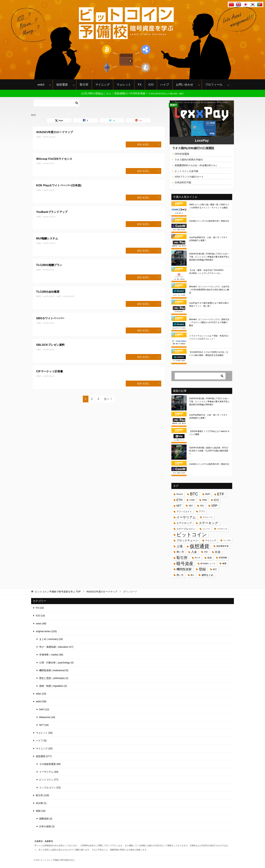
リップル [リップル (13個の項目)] (227, 540)
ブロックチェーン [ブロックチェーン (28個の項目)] (187, 540)
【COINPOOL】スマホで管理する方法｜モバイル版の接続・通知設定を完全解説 (209, 354)
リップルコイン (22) (50, 788)
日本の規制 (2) (47, 826)
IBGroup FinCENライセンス (54, 159)
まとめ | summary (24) (51, 639)
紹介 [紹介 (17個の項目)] (215, 569)
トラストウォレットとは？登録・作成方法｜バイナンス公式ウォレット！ (209, 337)
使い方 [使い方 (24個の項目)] (180, 552)
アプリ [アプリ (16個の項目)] (202, 511)
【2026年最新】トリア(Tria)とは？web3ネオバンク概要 (209, 433)
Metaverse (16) (47, 717)
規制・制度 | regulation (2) (53, 686)
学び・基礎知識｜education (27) (56, 647)
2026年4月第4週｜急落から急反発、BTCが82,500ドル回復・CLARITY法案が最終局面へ (209, 451)
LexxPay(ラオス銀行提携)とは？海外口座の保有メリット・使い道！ (209, 304)
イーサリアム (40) (49, 772)
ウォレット (124, 85)
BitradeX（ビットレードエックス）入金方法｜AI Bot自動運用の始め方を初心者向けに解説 (209, 290)
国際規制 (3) (46, 819)
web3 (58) (41, 701)
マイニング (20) (44, 748)
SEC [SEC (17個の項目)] (191, 506)
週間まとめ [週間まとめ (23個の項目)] (207, 575)
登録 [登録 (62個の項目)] (202, 569)
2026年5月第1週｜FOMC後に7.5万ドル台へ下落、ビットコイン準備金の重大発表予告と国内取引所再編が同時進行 (209, 257)
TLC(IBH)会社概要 (48, 292)
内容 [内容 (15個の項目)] (206, 552)
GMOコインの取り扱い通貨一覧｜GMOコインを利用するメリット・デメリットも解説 (209, 206)
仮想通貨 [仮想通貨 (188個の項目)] (199, 546)
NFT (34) (44, 725)
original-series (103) (46, 631)
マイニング (103, 85)
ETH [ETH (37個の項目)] (179, 500)
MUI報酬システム (47, 238)
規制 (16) (41, 811)
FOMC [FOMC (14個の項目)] (192, 500)
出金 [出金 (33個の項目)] (218, 552)
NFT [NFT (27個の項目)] (179, 506)
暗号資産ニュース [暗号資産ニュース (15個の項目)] (208, 564)
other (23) (41, 694)
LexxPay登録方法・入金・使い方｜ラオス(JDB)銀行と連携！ (208, 239)
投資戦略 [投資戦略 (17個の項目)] (223, 558)
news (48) (41, 624)
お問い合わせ (185, 85)
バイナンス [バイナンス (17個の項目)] (222, 529)
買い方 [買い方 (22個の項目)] (180, 575)
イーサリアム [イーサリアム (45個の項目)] (186, 517)
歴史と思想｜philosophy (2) (54, 678)
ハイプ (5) (41, 741)
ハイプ (165, 85)
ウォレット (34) (44, 733)
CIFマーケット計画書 (50, 371)
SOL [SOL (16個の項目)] (202, 506)
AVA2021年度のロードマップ (55, 132)
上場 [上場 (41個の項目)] (179, 546)
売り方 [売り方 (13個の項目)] (197, 558)
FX (140, 85)
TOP (58, 592)
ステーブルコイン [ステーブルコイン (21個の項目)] (186, 529)
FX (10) (40, 608)
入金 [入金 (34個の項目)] (194, 552)
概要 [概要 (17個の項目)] (224, 564)
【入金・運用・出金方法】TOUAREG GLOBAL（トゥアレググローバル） (206, 272)
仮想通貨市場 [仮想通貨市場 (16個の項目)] (222, 546)
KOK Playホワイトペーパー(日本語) (59, 185)
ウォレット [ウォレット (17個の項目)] (208, 517)
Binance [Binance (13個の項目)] (180, 494)
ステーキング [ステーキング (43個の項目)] (208, 523)
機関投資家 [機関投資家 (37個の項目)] (184, 569)
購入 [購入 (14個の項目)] (192, 575)
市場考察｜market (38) (51, 655)
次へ (107, 399)
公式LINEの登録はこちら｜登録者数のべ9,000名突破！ (132, 93)
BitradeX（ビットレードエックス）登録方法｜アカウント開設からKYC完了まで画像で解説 (209, 322)
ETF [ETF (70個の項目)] (221, 494)
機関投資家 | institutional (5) (54, 670)
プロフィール (214, 85)
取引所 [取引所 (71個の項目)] (182, 558)
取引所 (84, 85)
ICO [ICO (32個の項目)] (216, 500)
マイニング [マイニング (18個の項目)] (211, 540)
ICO (151, 85)
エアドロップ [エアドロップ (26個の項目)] (184, 523)
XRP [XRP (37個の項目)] (214, 506)
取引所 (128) (43, 795)
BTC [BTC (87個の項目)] (194, 494)
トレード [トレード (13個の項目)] (206, 529)
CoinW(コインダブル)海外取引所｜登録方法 (209, 221)
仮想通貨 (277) (44, 756)
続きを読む (148, 144)
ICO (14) (40, 616)
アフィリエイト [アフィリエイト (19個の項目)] (184, 512)
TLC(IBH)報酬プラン (49, 265)
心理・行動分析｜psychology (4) (56, 663)
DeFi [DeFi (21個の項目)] (208, 494)
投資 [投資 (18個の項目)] (210, 558)
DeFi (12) (44, 709)
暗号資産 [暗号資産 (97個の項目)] (185, 564)
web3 (41, 85)
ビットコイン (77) (49, 780)
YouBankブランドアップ (52, 212)
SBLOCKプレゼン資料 (50, 345)
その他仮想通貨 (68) (50, 764)
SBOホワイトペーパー (50, 318)
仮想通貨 (62, 85)
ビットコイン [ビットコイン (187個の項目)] (192, 535)
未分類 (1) (41, 803)
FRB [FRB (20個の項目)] (204, 500)
